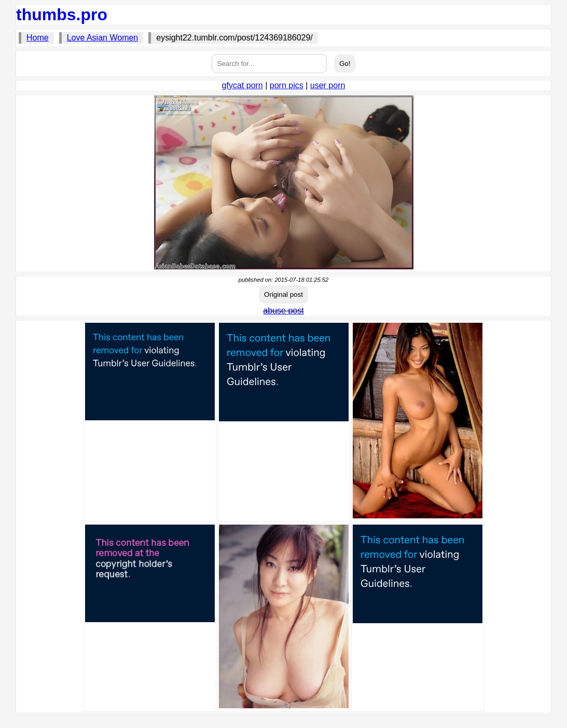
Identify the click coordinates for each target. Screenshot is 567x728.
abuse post (283, 311)
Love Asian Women (103, 38)
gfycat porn (243, 85)
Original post (283, 294)
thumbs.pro (62, 15)
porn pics (287, 85)
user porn (328, 85)
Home (38, 38)
